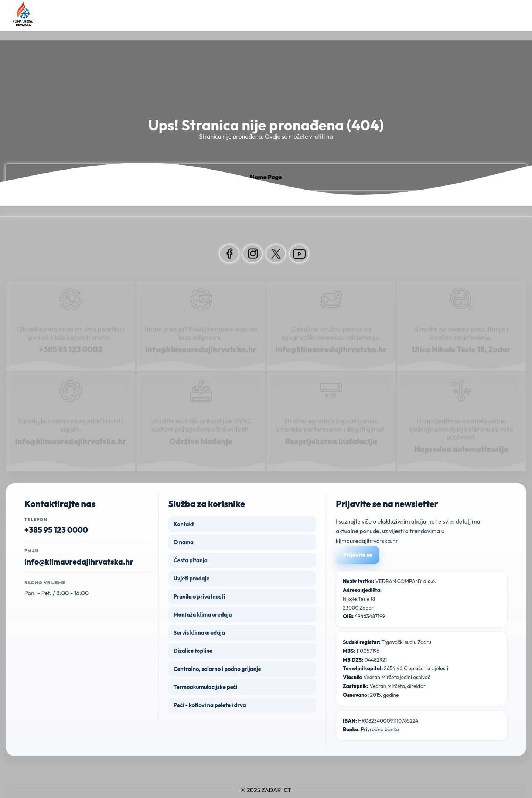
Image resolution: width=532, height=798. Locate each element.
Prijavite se (358, 555)
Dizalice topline (193, 651)
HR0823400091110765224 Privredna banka (381, 725)
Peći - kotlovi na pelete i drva (210, 705)
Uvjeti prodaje (192, 578)
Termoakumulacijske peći (206, 687)
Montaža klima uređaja (203, 615)
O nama (184, 542)
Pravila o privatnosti (199, 596)
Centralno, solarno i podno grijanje (217, 669)
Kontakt (184, 524)
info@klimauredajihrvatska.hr (79, 562)
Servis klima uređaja (199, 633)
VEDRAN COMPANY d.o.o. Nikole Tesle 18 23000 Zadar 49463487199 (390, 599)
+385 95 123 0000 (56, 530)
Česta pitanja (191, 560)
